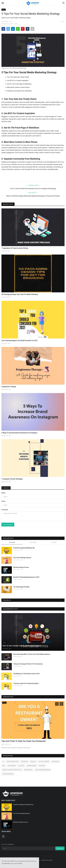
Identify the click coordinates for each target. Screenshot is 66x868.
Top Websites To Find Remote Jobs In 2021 (27, 674)
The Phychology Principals (21, 587)
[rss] (3, 836)
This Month (33, 542)
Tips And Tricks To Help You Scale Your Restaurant (24, 741)
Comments (6, 488)
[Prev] (57, 704)
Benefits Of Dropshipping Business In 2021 (26, 577)
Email (3, 501)
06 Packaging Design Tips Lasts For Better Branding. (20, 294)
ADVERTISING (28, 770)
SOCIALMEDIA (12, 766)
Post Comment (8, 525)
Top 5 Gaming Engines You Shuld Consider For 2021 (20, 340)
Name (3, 493)
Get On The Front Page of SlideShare (19, 84)
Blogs (4, 10)
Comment (5, 510)
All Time (54, 542)
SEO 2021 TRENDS (44, 761)
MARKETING (56, 761)
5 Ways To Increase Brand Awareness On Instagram (19, 433)
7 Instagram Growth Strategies (12, 479)
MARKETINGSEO (32, 766)
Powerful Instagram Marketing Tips (24, 548)
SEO (4, 766)
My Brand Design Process (21, 567)
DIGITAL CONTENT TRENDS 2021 (12, 770)
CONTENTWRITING (8, 774)
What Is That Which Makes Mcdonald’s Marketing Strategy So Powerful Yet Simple (33, 196)
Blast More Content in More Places (18, 87)
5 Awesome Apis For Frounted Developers (26, 683)
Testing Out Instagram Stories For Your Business (28, 664)
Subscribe (60, 848)
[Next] (62, 704)
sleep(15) (33, 761)
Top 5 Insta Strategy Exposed (22, 558)
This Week (12, 542)
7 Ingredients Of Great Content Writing (15, 248)
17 (3, 761)
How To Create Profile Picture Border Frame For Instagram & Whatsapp (33, 189)
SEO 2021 (21, 766)
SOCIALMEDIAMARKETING (43, 770)
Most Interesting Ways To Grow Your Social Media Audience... (32, 654)
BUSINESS (42, 766)
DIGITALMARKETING (13, 761)
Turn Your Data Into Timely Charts (18, 77)
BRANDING (24, 761)
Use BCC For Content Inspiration (18, 80)
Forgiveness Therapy (9, 387)
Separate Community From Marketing (19, 91)
